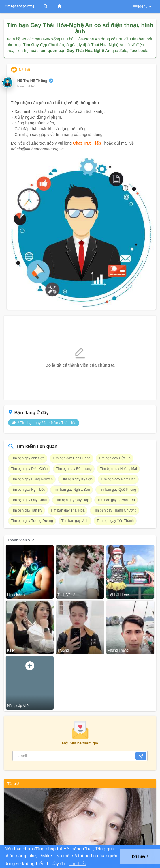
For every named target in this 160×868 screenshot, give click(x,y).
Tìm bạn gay (30, 423)
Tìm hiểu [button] (77, 864)
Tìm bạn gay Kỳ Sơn (77, 479)
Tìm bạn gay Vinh (75, 521)
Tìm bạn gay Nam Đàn (118, 479)
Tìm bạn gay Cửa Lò (114, 458)
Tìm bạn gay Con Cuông (71, 458)
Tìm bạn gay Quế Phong (117, 490)
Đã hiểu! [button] (140, 857)
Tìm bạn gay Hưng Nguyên (32, 479)
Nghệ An (51, 423)
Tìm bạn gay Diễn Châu (29, 469)
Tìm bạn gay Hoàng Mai (118, 469)
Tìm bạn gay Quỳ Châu (29, 500)
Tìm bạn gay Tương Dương (32, 521)
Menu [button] (142, 7)
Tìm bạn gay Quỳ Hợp (72, 500)
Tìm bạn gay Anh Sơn (28, 458)
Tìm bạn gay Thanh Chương (115, 510)
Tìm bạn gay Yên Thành (115, 521)
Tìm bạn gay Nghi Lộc (28, 490)
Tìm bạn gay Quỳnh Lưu (116, 500)
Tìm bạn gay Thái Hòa (68, 510)
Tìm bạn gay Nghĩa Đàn (71, 490)
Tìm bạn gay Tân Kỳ (27, 510)
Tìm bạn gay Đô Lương (74, 469)
